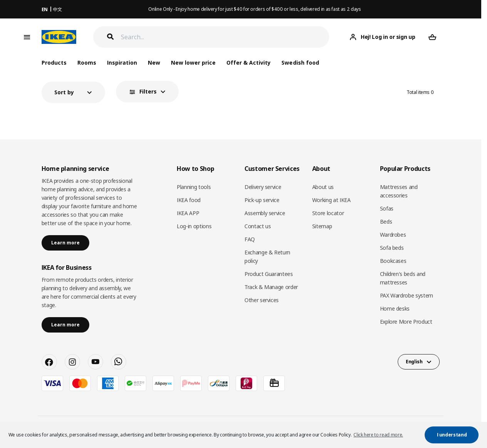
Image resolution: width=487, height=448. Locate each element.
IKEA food (189, 200)
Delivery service (263, 187)
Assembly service (265, 213)
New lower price (193, 63)
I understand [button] (452, 435)
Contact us (258, 226)
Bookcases (393, 261)
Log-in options (194, 226)
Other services (262, 300)
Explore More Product (406, 322)
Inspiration (122, 63)
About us (323, 187)
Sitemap (322, 226)
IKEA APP (188, 213)
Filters (148, 91)
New (154, 63)
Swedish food (300, 63)
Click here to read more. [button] (378, 435)
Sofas (387, 208)
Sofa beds (392, 248)
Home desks (395, 308)
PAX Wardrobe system (407, 295)
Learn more (65, 243)
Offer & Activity (249, 63)
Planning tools (194, 187)
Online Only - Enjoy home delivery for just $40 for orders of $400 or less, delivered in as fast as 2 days (254, 9)
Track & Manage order (271, 287)
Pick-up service (262, 200)
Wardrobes (393, 235)
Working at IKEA (331, 200)
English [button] (414, 362)
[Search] (225, 37)
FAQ (250, 239)
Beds (386, 221)
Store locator (328, 213)
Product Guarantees (269, 274)
